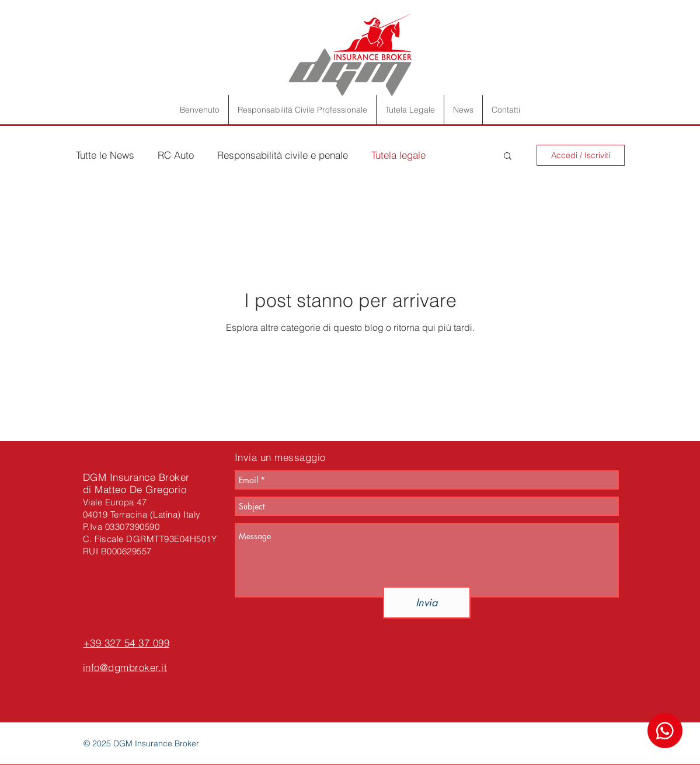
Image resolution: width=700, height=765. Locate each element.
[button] (508, 157)
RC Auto (176, 155)
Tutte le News (105, 155)
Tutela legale (398, 155)
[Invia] (427, 602)
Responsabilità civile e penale (283, 155)
